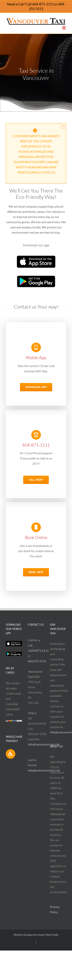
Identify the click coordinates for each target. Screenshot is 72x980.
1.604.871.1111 (38, 650)
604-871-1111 (43, 4)
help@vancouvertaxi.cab (44, 770)
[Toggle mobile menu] (64, 28)
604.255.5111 (37, 661)
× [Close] (64, 126)
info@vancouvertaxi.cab (44, 744)
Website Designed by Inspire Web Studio (36, 935)
